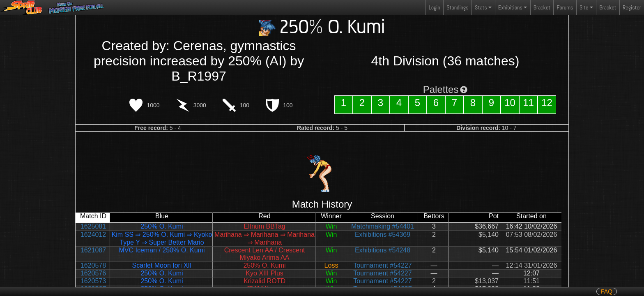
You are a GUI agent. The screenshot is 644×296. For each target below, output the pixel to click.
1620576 (93, 273)
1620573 (93, 281)
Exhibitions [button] (510, 7)
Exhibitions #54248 (383, 250)
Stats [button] (481, 7)
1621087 (93, 250)
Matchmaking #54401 (383, 226)
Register (632, 7)
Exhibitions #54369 (383, 235)
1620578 (93, 265)
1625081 (93, 226)
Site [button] (584, 7)
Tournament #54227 (382, 265)
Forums (565, 7)
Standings (457, 9)
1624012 (93, 235)
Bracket (542, 7)
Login (435, 7)
